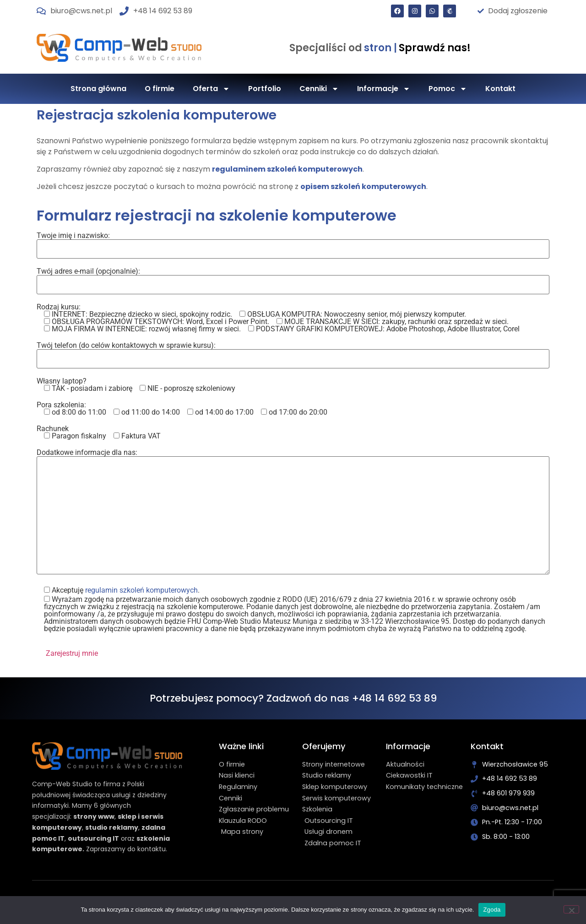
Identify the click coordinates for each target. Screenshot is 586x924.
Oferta (211, 89)
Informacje (384, 89)
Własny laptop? (136, 385)
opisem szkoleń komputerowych (363, 186)
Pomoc (448, 89)
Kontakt (500, 89)
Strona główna (98, 89)
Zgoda (492, 910)
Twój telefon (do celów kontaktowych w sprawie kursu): (293, 352)
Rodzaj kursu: (278, 318)
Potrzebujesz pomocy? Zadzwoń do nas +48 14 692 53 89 (293, 698)
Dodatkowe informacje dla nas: (293, 512)
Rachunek (99, 432)
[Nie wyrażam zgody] (571, 909)
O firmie (160, 89)
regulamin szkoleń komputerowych (141, 590)
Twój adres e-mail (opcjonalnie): (293, 278)
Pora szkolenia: (182, 409)
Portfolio (265, 89)
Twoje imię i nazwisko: (293, 243)
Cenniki (319, 89)
